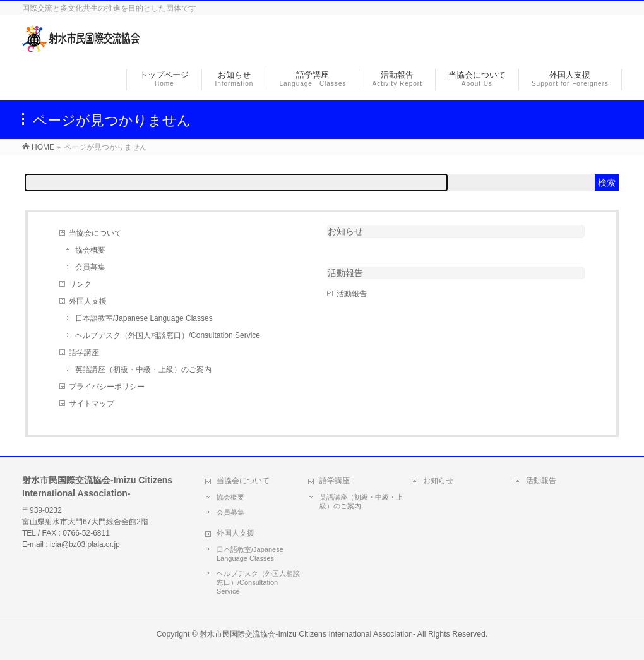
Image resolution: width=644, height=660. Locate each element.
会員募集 (90, 267)
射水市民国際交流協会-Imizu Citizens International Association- (307, 634)
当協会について (95, 233)
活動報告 (352, 294)
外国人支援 (88, 301)
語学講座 (84, 352)
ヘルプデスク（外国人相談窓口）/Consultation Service (168, 335)
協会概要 (90, 250)
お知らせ (345, 231)
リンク (80, 284)
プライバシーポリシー (107, 387)
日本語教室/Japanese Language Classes (144, 318)
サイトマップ (92, 404)
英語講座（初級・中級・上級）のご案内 (143, 369)
